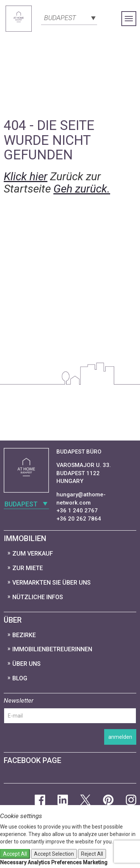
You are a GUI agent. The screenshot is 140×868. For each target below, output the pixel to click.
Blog (20, 678)
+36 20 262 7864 (79, 519)
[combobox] (69, 17)
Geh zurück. (82, 189)
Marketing (95, 862)
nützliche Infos (38, 597)
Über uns (27, 664)
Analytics (39, 862)
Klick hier (26, 176)
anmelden (120, 737)
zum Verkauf (33, 554)
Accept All (15, 854)
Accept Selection (54, 854)
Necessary (13, 862)
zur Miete (28, 568)
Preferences (66, 862)
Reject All (92, 854)
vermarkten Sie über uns (52, 583)
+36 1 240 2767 (77, 511)
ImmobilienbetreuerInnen (52, 649)
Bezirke (24, 635)
